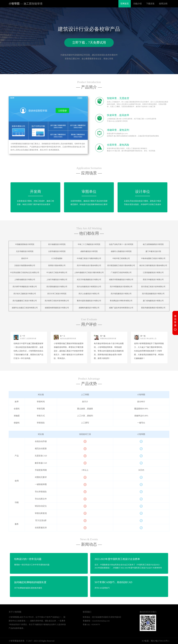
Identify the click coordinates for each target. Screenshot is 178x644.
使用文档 (163, 4)
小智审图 (26, 4)
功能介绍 (137, 4)
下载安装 (150, 4)
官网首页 (125, 4)
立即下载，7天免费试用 (89, 43)
